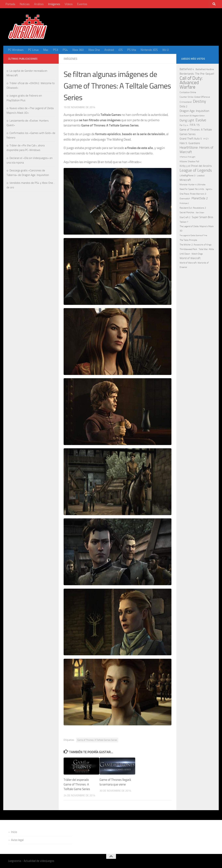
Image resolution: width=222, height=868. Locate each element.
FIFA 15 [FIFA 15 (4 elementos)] (195, 125)
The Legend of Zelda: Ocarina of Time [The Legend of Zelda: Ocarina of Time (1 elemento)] (193, 236)
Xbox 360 (78, 50)
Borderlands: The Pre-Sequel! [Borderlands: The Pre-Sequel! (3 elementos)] (197, 74)
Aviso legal (17, 840)
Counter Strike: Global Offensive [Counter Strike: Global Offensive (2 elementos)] (195, 97)
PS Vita (132, 50)
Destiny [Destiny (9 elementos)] (199, 101)
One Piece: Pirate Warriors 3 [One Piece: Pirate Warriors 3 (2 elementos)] (193, 194)
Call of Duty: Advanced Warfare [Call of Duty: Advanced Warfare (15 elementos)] (191, 83)
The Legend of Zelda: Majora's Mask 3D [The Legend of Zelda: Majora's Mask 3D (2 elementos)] (197, 229)
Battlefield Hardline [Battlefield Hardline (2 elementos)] (205, 69)
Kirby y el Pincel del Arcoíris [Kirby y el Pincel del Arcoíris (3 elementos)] (196, 166)
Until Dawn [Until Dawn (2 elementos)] (185, 254)
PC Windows (16, 50)
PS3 (56, 50)
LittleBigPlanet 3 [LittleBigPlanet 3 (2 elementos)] (188, 176)
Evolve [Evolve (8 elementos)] (201, 120)
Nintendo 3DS (149, 50)
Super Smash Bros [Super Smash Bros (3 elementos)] (203, 217)
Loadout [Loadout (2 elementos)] (201, 176)
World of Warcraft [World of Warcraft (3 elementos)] (190, 258)
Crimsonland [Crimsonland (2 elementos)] (186, 102)
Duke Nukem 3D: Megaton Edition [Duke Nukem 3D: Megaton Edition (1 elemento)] (192, 116)
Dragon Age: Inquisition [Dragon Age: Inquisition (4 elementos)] (194, 111)
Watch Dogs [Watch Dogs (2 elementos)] (197, 254)
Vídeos (69, 4)
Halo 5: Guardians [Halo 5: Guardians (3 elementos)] (190, 143)
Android (109, 50)
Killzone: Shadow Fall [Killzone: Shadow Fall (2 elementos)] (189, 161)
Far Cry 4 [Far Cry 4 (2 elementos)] (184, 125)
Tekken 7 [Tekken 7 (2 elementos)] (184, 222)
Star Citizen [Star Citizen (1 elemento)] (200, 213)
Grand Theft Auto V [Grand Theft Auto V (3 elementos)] (191, 139)
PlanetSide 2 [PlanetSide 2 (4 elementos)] (200, 198)
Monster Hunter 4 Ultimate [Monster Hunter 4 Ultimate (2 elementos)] (192, 185)
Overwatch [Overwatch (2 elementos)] (185, 199)
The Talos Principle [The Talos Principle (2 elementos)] (188, 240)
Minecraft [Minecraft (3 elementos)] (185, 180)
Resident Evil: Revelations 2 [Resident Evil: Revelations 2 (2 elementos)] (193, 208)
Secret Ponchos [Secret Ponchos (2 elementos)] (187, 212)
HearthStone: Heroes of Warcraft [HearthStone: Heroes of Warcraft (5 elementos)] (196, 150)
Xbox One (94, 50)
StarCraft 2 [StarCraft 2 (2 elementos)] (185, 217)
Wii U (166, 50)
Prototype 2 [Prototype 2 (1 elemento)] (184, 203)
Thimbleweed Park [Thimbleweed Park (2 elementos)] (188, 249)
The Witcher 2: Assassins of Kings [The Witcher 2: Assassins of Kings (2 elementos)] (196, 245)
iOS (121, 50)
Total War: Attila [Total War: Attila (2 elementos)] (206, 249)
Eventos (82, 4)
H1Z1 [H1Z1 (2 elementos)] (206, 139)
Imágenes (54, 4)
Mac (46, 50)
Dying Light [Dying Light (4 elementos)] (187, 120)
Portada (10, 4)
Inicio (14, 832)
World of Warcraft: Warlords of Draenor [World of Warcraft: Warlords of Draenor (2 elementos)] (194, 265)
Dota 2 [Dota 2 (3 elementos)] (184, 106)
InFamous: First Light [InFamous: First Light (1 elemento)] (187, 157)
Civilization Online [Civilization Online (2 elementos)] (188, 92)
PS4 (65, 50)
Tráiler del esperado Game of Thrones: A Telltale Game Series (77, 784)
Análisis (39, 4)
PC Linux (33, 50)
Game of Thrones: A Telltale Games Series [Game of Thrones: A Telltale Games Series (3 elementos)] (196, 132)
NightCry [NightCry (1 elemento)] (209, 189)
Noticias (25, 4)
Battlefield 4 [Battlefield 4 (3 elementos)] (187, 69)
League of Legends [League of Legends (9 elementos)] (196, 170)
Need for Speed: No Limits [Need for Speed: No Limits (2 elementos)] (192, 189)
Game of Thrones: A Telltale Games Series (97, 740)
